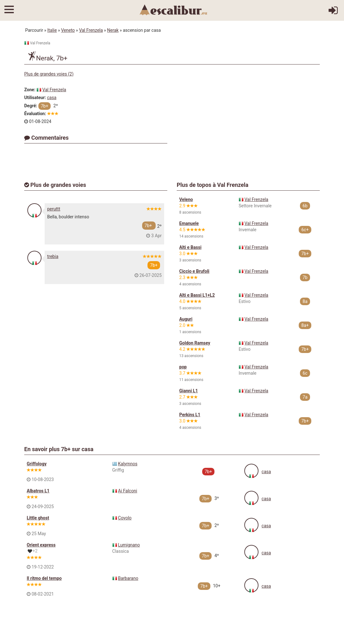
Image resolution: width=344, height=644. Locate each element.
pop (183, 367)
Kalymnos (128, 464)
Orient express (41, 545)
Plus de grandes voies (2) (49, 74)
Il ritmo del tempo (44, 578)
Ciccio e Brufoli (194, 271)
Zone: (30, 90)
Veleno (186, 199)
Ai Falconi (128, 491)
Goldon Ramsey (195, 343)
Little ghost (38, 518)
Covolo (125, 518)
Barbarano (128, 578)
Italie (52, 30)
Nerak (113, 30)
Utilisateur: (35, 98)
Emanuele (189, 223)
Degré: (31, 106)
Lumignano (129, 545)
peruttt (54, 209)
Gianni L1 (189, 391)
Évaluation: (35, 114)
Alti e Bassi (190, 247)
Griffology (37, 464)
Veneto (68, 30)
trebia (53, 256)
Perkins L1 (190, 415)
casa (52, 98)
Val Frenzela (91, 30)
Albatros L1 (38, 491)
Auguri (186, 319)
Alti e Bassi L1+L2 (197, 295)
